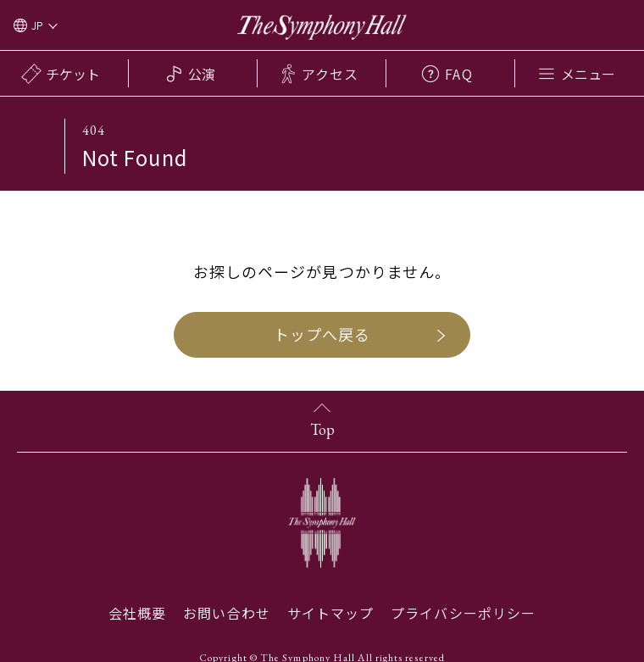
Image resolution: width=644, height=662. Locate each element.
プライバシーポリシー (463, 613)
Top (322, 429)
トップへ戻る (322, 334)
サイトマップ (330, 613)
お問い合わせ (226, 613)
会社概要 (137, 613)
